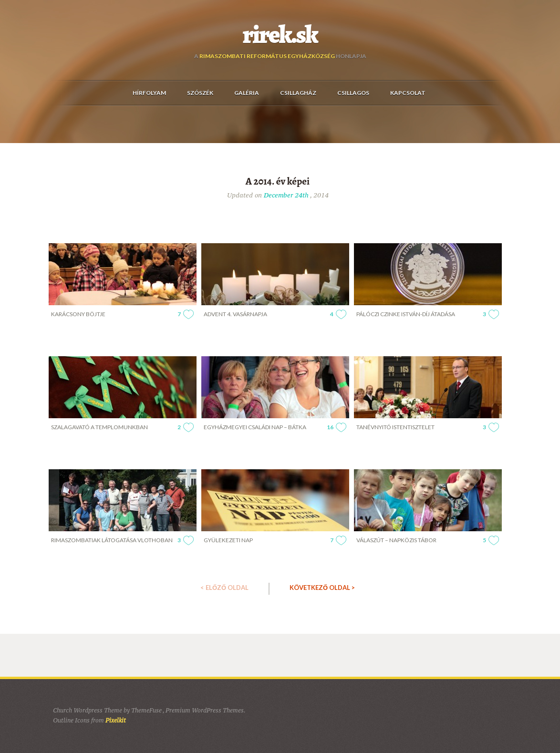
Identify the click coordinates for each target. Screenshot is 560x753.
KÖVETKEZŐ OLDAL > (322, 588)
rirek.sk (280, 35)
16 (330, 427)
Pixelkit (116, 720)
